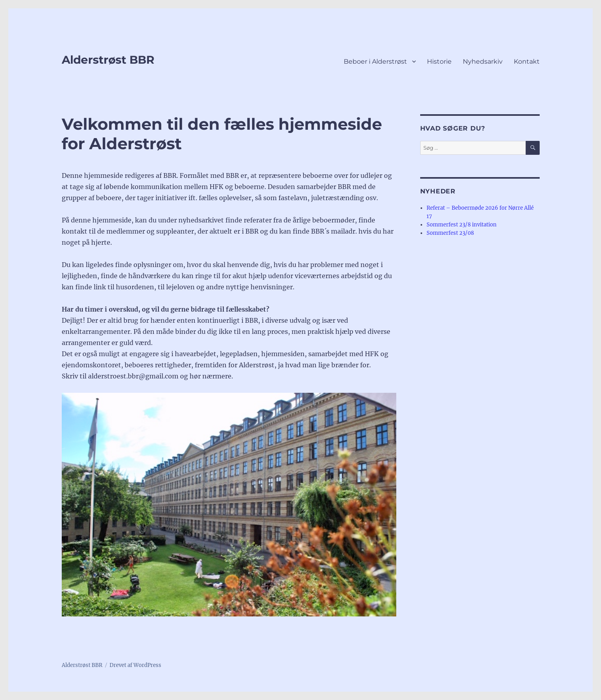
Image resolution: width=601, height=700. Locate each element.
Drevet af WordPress (135, 665)
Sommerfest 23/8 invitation (462, 225)
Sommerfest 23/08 (450, 233)
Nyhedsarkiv (483, 61)
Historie (439, 61)
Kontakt (527, 61)
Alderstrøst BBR (108, 60)
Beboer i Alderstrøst (375, 61)
